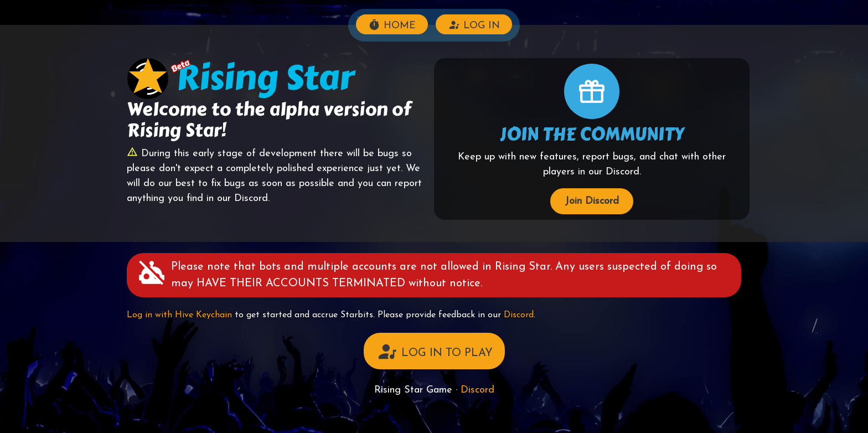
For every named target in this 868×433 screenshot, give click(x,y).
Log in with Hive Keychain (179, 315)
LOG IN (474, 25)
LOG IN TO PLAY (434, 352)
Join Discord (592, 201)
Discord (519, 315)
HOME (392, 25)
